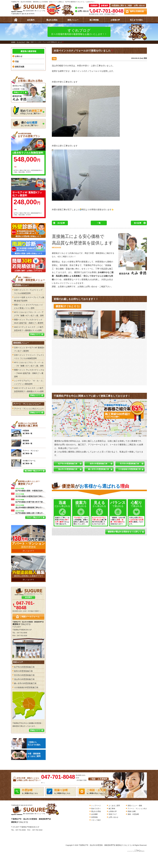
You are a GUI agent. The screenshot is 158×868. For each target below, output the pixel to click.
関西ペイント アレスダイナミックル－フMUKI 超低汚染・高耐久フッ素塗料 (29, 373)
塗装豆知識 (20, 67)
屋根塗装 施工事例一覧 (22, 443)
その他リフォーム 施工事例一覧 (23, 463)
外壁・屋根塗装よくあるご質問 (26, 755)
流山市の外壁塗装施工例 (68, 469)
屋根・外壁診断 (133, 814)
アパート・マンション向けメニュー (29, 409)
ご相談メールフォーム (30, 617)
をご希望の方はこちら (28, 791)
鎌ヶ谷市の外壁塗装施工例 (99, 469)
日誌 (54, 59)
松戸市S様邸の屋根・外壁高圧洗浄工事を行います (31, 490)
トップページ (96, 806)
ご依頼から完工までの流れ (26, 743)
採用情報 (94, 817)
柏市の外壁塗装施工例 (99, 464)
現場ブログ (113, 814)
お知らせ (19, 56)
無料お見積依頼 (137, 11)
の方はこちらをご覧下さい (28, 111)
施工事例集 (94, 20)
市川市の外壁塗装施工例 (129, 464)
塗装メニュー (73, 20)
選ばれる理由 (52, 20)
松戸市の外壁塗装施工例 (68, 464)
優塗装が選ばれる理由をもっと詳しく (125, 532)
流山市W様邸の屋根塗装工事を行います (31, 506)
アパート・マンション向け (137, 809)
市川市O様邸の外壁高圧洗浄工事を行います (31, 495)
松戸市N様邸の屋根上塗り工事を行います (31, 512)
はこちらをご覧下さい (26, 124)
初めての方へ (96, 809)
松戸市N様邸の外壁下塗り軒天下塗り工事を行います (31, 501)
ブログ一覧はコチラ (34, 517)
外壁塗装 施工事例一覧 (22, 433)
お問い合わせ (83, 11)
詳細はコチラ (35, 334)
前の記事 (138, 223)
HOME (80, 8)
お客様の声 (115, 20)
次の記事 (61, 223)
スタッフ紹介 (96, 820)
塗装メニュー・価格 (135, 806)
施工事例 (112, 809)
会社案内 (31, 20)
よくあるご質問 (114, 806)
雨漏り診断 (132, 811)
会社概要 (94, 814)
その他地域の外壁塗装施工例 (129, 469)
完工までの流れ (136, 20)
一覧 (99, 223)
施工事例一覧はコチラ (33, 471)
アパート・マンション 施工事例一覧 (25, 453)
